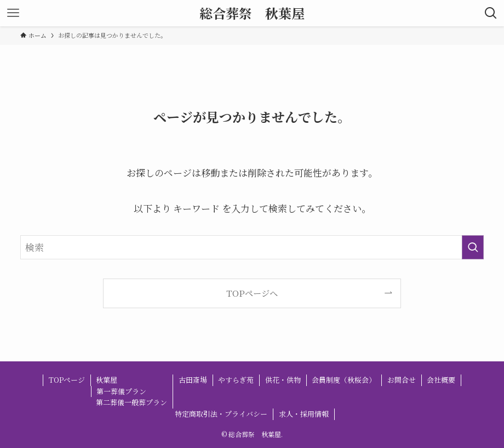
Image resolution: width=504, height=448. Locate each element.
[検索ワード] (252, 247)
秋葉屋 (107, 380)
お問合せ (402, 380)
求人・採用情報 (304, 414)
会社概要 (441, 380)
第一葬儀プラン (121, 391)
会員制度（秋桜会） (344, 380)
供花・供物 (283, 380)
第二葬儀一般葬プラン (131, 402)
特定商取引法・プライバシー (221, 414)
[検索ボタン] (491, 13)
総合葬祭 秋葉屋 (252, 13)
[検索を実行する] (473, 247)
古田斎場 (193, 380)
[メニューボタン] (13, 13)
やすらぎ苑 (236, 380)
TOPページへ (252, 293)
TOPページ (67, 380)
